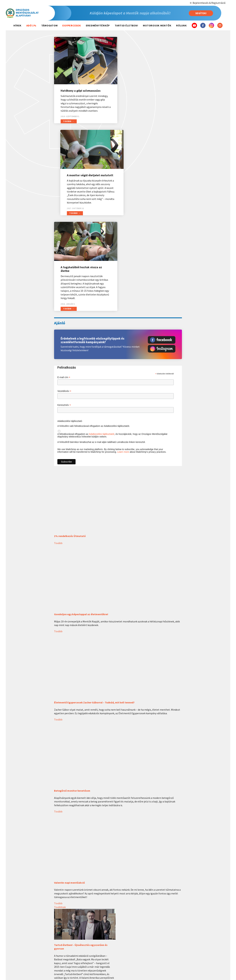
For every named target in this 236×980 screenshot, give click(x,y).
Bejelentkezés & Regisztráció (207, 3)
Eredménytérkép (98, 25)
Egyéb (211, 965)
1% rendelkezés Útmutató (70, 441)
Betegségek (132, 937)
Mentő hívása (132, 928)
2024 (93, 933)
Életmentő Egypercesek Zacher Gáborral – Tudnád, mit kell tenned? (94, 607)
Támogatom (49, 25)
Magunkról (171, 921)
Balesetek (132, 933)
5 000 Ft (211, 952)
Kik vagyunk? (171, 928)
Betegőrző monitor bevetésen (72, 695)
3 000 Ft (211, 945)
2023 (93, 937)
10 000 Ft (211, 958)
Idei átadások (93, 928)
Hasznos (132, 921)
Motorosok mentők (157, 25)
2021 (93, 947)
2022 (93, 942)
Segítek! (201, 13)
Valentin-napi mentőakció (69, 787)
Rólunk (182, 25)
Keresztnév (64, 310)
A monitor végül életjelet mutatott (151, 81)
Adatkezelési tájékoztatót (102, 339)
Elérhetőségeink (171, 937)
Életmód (132, 947)
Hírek (17, 25)
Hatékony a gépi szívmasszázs (81, 89)
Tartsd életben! (126, 25)
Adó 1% (31, 25)
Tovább (67, 119)
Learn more (123, 356)
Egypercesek (72, 25)
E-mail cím (64, 282)
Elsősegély (132, 942)
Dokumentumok (171, 942)
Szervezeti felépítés (171, 933)
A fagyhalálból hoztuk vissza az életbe (81, 174)
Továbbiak (60, 812)
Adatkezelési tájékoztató (70, 326)
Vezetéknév (64, 296)
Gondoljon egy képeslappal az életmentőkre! (81, 519)
